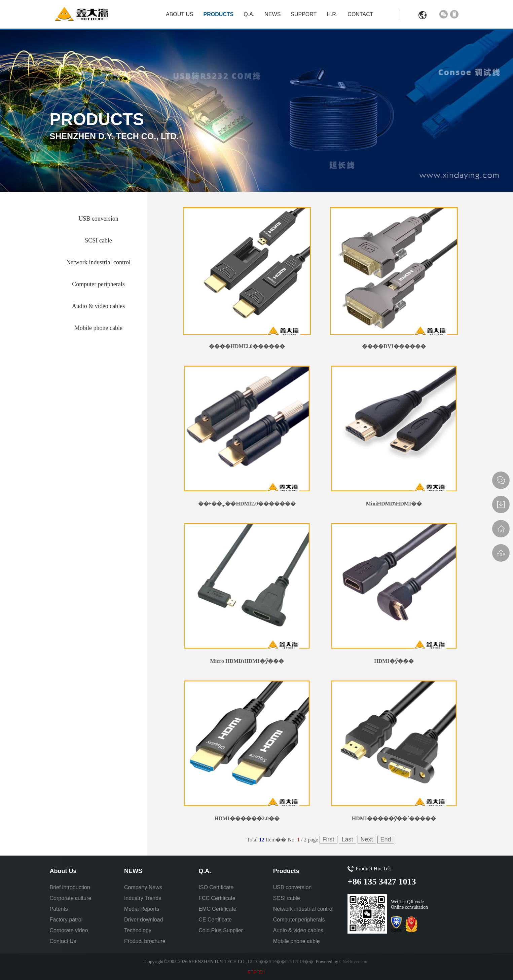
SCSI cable (287, 898)
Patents (59, 909)
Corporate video (69, 930)
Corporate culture (71, 898)
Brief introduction (70, 887)
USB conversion (292, 887)
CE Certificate (215, 920)
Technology (138, 930)
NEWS (272, 14)
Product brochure (145, 941)
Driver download (144, 920)
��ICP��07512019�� (286, 962)
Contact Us (63, 941)
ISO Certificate (216, 887)
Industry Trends (143, 898)
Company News (143, 887)
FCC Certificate (217, 898)
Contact (360, 14)
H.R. (332, 14)
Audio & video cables (298, 930)
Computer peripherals (299, 920)
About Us (180, 14)
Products (219, 14)
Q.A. (249, 14)
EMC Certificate (217, 909)
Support (304, 14)
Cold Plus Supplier (221, 930)
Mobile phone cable (297, 941)
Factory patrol (66, 920)
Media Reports (142, 909)
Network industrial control (303, 909)
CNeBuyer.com (353, 962)
